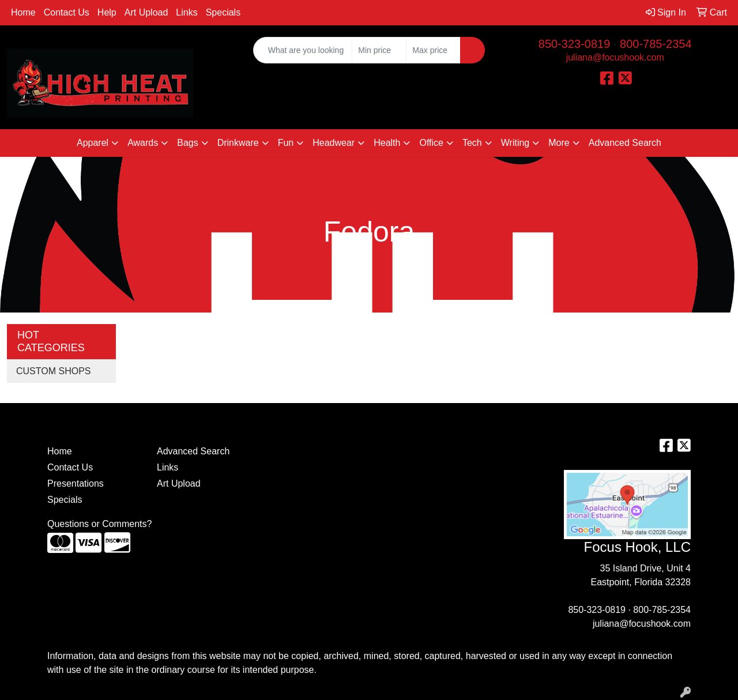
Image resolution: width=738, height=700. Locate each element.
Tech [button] (472, 143)
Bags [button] (187, 143)
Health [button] (387, 143)
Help (107, 12)
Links (187, 12)
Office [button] (431, 143)
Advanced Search (625, 143)
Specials (223, 12)
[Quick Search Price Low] (379, 50)
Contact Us (67, 12)
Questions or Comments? (99, 524)
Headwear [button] (334, 143)
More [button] (559, 143)
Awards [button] (143, 143)
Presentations (76, 483)
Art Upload (146, 12)
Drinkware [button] (238, 143)
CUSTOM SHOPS (54, 371)
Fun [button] (286, 143)
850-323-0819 (575, 44)
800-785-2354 (656, 44)
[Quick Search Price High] (433, 50)
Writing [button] (515, 143)
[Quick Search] (303, 50)
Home (23, 12)
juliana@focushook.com (615, 57)
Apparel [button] (93, 143)
